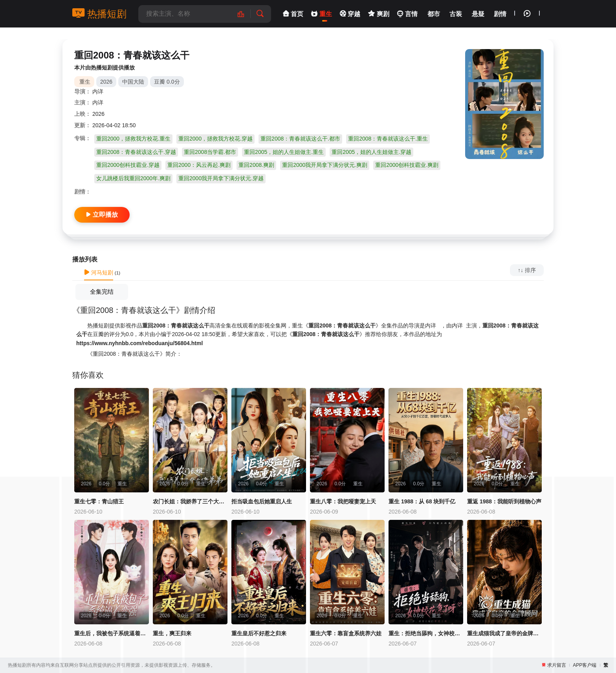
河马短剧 (99, 272)
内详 (98, 91)
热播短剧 (99, 14)
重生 (85, 82)
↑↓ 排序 (527, 270)
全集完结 (102, 292)
